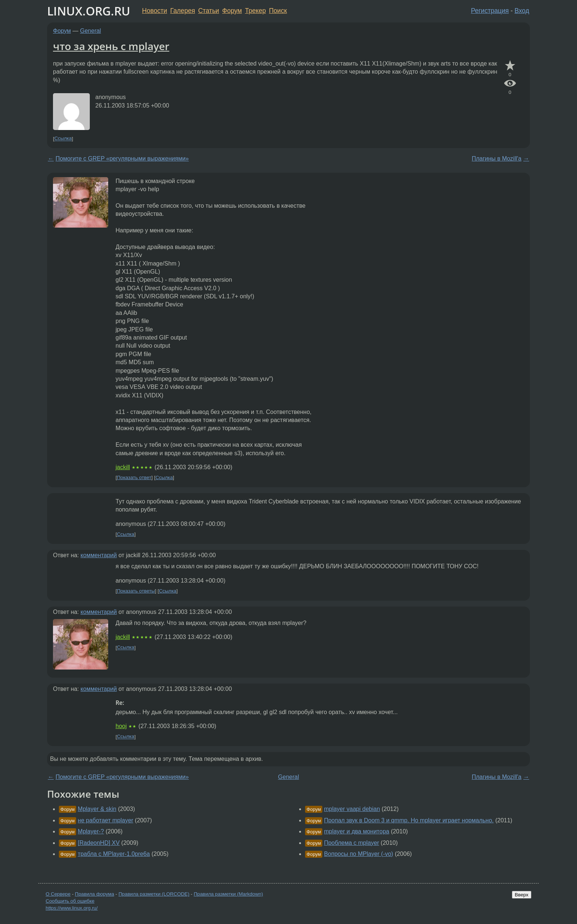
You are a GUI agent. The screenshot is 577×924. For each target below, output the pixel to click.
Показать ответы (136, 591)
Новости (155, 11)
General (91, 31)
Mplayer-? (91, 831)
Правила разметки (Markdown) (228, 894)
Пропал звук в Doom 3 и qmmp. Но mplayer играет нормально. (409, 820)
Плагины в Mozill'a (497, 159)
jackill (123, 467)
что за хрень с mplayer (111, 46)
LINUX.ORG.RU (89, 11)
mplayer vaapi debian (352, 809)
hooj (121, 726)
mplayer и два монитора (356, 831)
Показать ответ (134, 477)
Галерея (183, 11)
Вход (522, 11)
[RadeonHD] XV (99, 843)
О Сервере (58, 894)
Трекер (256, 11)
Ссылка (63, 139)
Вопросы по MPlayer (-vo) (358, 854)
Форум (232, 11)
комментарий (99, 555)
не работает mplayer (105, 820)
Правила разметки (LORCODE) (154, 894)
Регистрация (490, 11)
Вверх (522, 895)
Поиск (278, 11)
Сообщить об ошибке (70, 901)
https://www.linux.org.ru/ (72, 908)
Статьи (208, 11)
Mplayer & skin (97, 809)
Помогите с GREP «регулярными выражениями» (122, 159)
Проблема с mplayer (351, 843)
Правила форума (95, 894)
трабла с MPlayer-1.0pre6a (114, 854)
